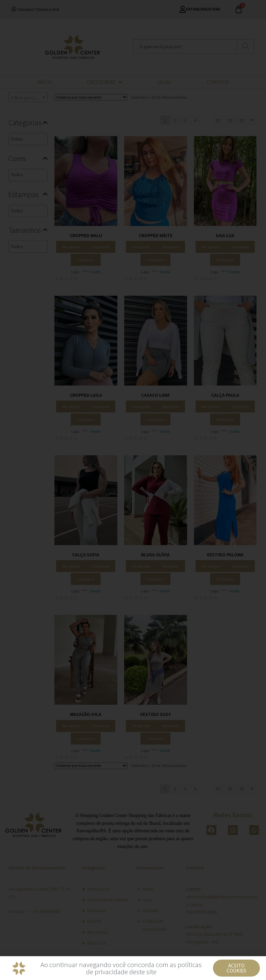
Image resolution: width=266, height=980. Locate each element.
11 (218, 120)
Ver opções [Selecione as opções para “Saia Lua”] (211, 247)
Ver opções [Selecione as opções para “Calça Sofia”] (71, 566)
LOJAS (165, 82)
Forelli (95, 272)
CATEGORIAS (104, 82)
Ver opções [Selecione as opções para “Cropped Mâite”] (141, 247)
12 (230, 120)
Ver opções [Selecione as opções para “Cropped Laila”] (71, 406)
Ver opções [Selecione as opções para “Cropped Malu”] (71, 247)
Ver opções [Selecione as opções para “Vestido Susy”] (141, 726)
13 (242, 120)
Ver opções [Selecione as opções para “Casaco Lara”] (141, 406)
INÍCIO (45, 82)
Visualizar (101, 247)
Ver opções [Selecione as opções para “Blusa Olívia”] (141, 566)
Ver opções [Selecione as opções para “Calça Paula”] (211, 406)
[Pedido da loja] (91, 97)
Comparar (86, 260)
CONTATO (218, 82)
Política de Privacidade (169, 967)
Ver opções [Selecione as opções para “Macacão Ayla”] (71, 726)
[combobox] (28, 97)
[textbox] (40, 139)
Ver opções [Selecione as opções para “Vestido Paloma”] (211, 566)
